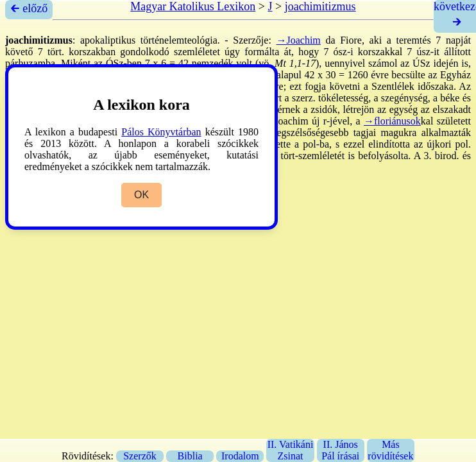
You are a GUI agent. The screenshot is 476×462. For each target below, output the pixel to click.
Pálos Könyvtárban (161, 132)
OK (141, 195)
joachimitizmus (320, 6)
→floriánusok (392, 121)
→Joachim (298, 40)
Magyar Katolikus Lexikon (193, 6)
